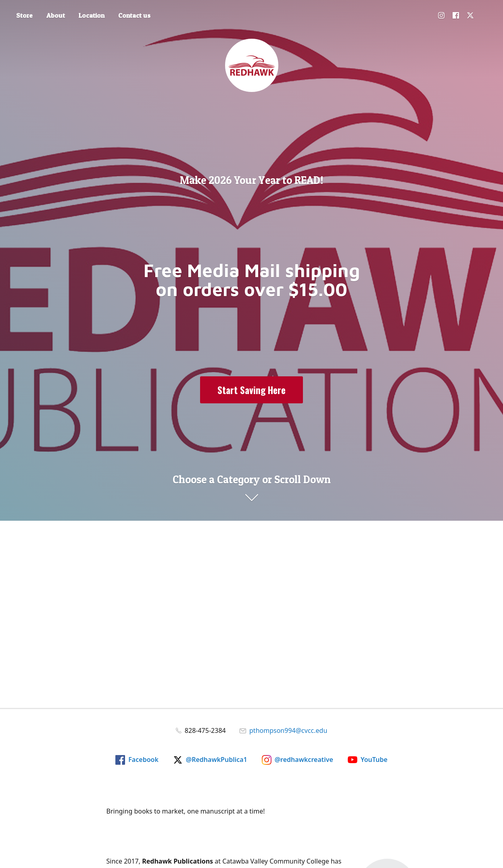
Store (24, 15)
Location (92, 15)
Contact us (134, 15)
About (56, 15)
